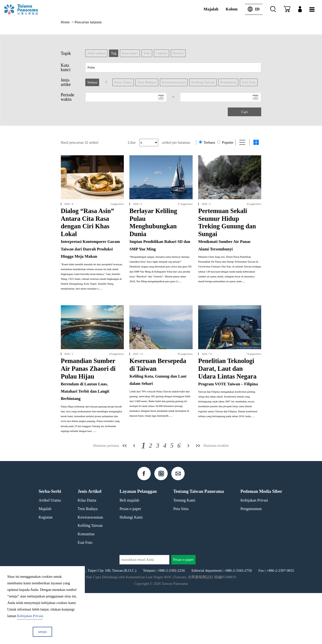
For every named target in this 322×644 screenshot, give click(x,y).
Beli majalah (129, 551)
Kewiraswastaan (90, 568)
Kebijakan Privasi (254, 551)
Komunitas (86, 585)
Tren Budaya (88, 560)
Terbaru (207, 142)
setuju (42, 632)
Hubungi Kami (131, 568)
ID (252, 9)
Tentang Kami (184, 551)
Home (65, 22)
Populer (225, 142)
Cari (244, 112)
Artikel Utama (50, 551)
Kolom (232, 9)
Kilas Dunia (87, 551)
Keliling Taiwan (90, 577)
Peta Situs (181, 560)
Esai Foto (85, 593)
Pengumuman (251, 560)
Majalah (211, 9)
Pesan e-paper (130, 560)
